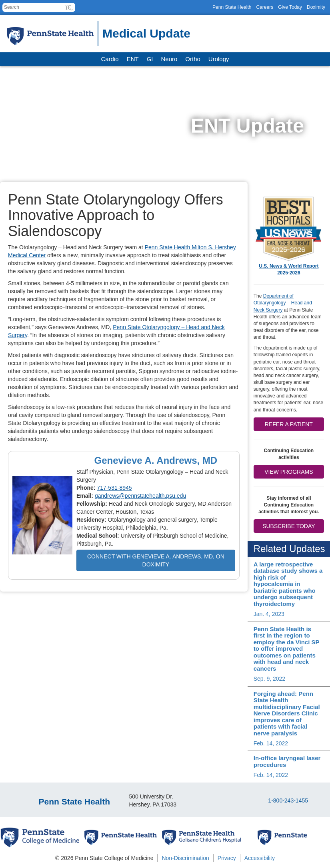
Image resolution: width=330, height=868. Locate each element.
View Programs (289, 472)
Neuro (169, 59)
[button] (69, 7)
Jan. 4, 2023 (269, 614)
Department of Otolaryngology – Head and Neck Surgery (283, 303)
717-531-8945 (114, 488)
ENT (133, 59)
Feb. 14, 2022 (271, 743)
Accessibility (260, 858)
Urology (219, 59)
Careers (265, 7)
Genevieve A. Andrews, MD (156, 460)
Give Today (290, 7)
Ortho (193, 59)
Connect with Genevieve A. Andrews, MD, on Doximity (156, 560)
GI (150, 59)
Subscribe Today (289, 526)
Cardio (110, 59)
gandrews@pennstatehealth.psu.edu (140, 496)
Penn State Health (232, 7)
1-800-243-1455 (288, 800)
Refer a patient (289, 424)
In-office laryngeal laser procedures (287, 761)
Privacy (227, 858)
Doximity (316, 7)
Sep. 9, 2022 (269, 679)
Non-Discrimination (185, 858)
